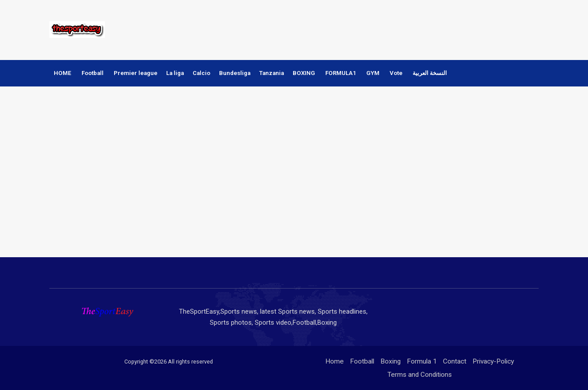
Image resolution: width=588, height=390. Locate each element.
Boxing (391, 361)
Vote (396, 73)
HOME (63, 73)
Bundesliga (235, 73)
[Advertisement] (377, 29)
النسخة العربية (430, 73)
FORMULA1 (341, 73)
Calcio (201, 73)
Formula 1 (422, 361)
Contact (455, 361)
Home (335, 361)
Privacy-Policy (493, 361)
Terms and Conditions (420, 375)
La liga (175, 73)
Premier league (136, 73)
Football (93, 73)
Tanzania (272, 73)
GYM (373, 73)
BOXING (304, 73)
